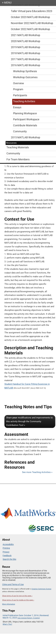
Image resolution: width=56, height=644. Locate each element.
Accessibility (8, 544)
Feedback (7, 556)
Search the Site (9, 559)
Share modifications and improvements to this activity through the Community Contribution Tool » (29, 421)
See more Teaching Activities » (37, 472)
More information (9, 604)
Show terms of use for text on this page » (17, 596)
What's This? (7, 624)
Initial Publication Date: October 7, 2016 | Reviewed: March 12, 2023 (26, 617)
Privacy (6, 552)
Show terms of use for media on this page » (18, 600)
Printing (6, 548)
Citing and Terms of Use (13, 584)
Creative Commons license (41, 589)
